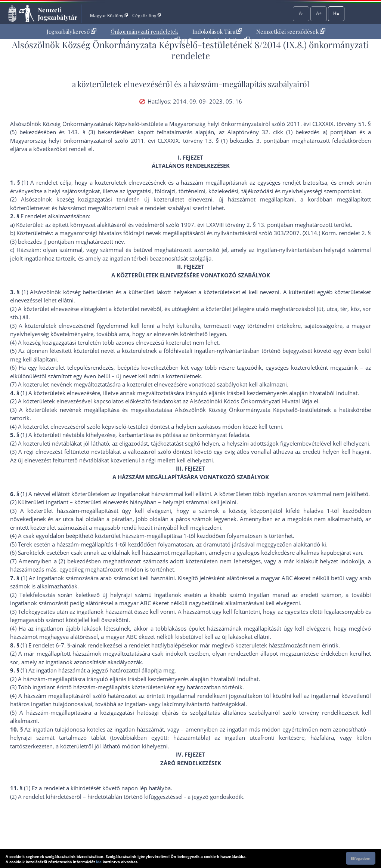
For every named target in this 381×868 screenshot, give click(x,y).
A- (301, 13)
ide (99, 862)
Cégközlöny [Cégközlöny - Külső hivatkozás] (146, 16)
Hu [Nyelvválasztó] (336, 13)
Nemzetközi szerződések (291, 31)
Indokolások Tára (217, 31)
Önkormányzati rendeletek (144, 31)
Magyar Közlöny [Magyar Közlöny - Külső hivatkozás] (109, 16)
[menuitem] (72, 32)
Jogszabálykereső (72, 31)
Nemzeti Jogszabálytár (58, 13)
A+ (319, 13)
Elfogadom (361, 858)
